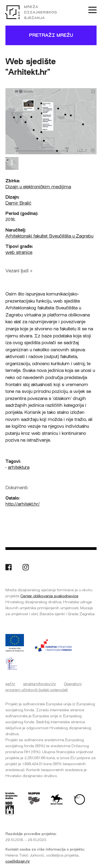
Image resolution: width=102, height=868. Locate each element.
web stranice (19, 252)
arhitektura (19, 467)
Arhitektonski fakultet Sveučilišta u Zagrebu (49, 236)
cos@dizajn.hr (18, 861)
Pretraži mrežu (51, 35)
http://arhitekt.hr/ (23, 504)
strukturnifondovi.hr (40, 684)
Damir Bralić (18, 203)
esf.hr (10, 684)
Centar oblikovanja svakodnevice (49, 596)
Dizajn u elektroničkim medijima (38, 187)
